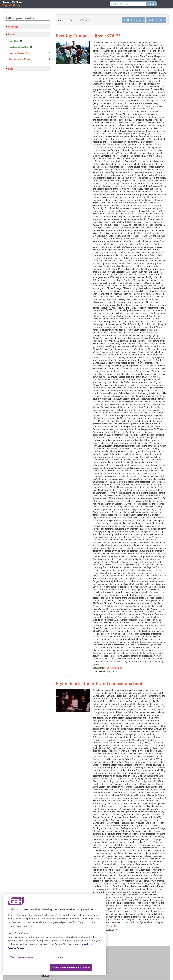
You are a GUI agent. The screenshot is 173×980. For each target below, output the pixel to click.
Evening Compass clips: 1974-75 (88, 36)
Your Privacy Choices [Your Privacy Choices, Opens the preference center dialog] (22, 957)
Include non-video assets (80, 20)
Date (11, 69)
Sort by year (155, 20)
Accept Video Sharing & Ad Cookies (71, 968)
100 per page (132, 20)
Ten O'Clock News (111, 926)
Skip (61, 957)
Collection (13, 27)
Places (12, 34)
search (151, 4)
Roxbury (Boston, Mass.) (19, 59)
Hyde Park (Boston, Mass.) (20, 53)
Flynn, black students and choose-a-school (99, 683)
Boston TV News (13, 4)
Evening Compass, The (113, 668)
